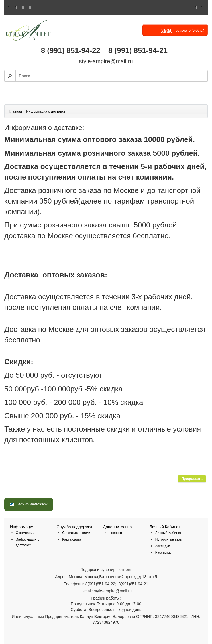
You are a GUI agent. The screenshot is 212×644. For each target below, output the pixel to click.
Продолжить (192, 479)
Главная (15, 111)
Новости (115, 533)
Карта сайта (72, 539)
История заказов (169, 539)
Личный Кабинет (168, 533)
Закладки (163, 546)
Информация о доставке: (46, 111)
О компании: (26, 533)
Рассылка (163, 552)
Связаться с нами (76, 533)
